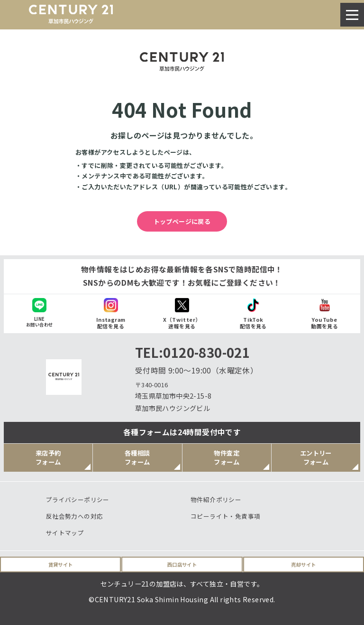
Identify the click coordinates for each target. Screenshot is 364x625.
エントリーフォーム (316, 457)
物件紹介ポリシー (216, 499)
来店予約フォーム (48, 457)
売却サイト (303, 564)
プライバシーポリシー (78, 499)
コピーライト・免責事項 (225, 516)
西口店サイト (182, 564)
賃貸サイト (61, 564)
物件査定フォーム (227, 457)
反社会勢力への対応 (75, 516)
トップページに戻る (182, 221)
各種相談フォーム (137, 457)
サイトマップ (65, 533)
